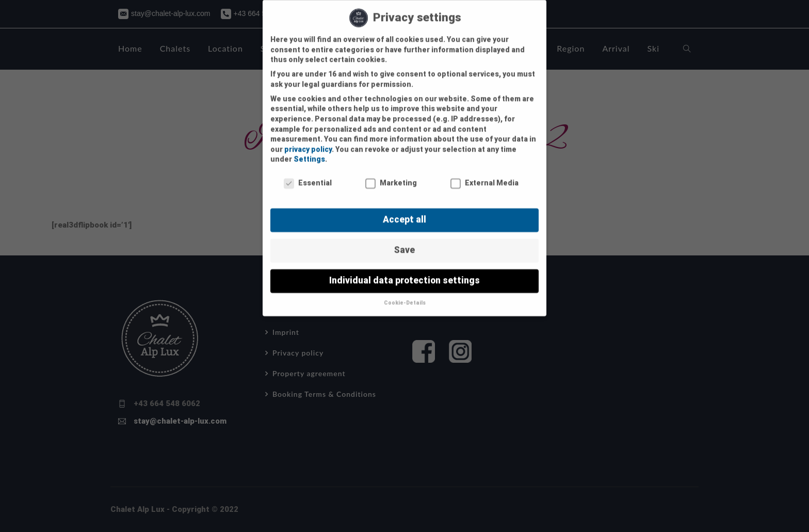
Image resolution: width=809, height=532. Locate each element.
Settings (309, 151)
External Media (484, 175)
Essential (308, 175)
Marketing (391, 175)
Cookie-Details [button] (405, 294)
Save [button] (405, 241)
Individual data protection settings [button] (405, 271)
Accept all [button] (405, 211)
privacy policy (308, 140)
